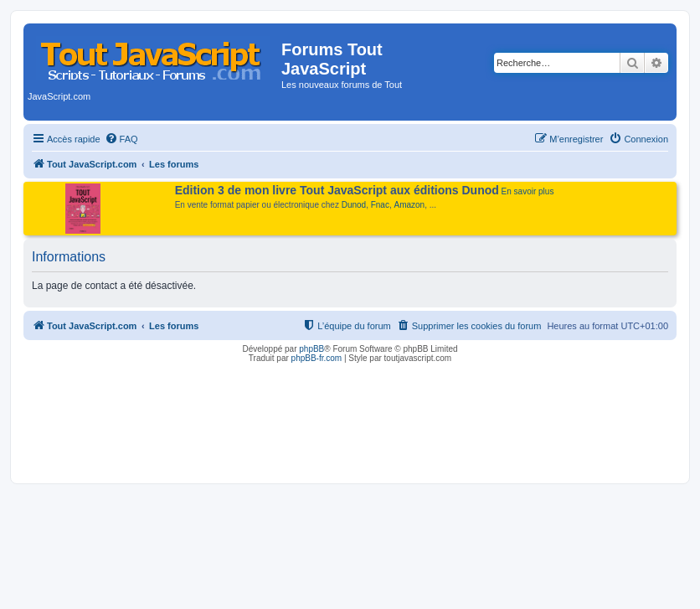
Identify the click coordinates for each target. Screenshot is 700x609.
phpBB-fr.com (317, 358)
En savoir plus (528, 191)
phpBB (311, 349)
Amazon (410, 205)
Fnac (380, 205)
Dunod (354, 205)
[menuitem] (121, 139)
